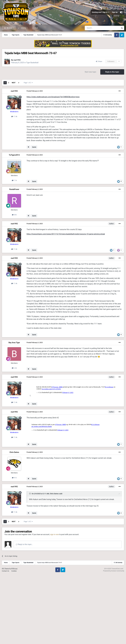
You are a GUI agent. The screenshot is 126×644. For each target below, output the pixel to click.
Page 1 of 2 (28, 83)
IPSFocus (14, 638)
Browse (9, 28)
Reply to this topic (112, 72)
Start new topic (90, 72)
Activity (23, 28)
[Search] (96, 28)
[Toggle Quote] (30, 563)
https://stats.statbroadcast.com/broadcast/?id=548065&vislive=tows (53, 97)
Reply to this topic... (24, 614)
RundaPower (14, 189)
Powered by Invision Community (114, 640)
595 (14, 215)
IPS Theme (5, 638)
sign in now (55, 604)
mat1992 (17, 60)
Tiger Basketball (32, 63)
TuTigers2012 (14, 155)
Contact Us (5, 640)
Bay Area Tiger (14, 343)
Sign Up (115, 12)
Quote (34, 147)
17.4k (14, 116)
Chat (36, 28)
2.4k (14, 368)
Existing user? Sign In (101, 12)
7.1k (14, 180)
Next (14, 83)
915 (14, 547)
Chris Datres (14, 522)
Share (99, 61)
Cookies (14, 640)
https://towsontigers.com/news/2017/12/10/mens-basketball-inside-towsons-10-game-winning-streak (66, 234)
